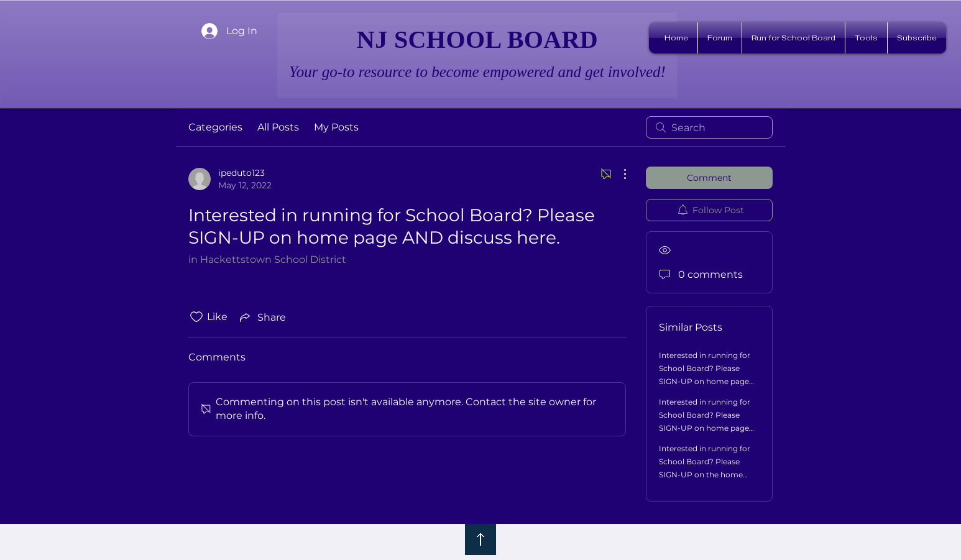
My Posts (336, 127)
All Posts (278, 127)
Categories (215, 127)
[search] (709, 127)
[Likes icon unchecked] (196, 317)
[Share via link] (262, 317)
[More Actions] (618, 174)
